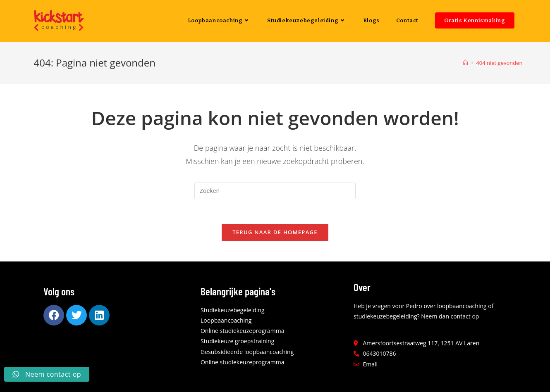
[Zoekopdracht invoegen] (275, 191)
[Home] (465, 63)
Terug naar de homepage (275, 232)
